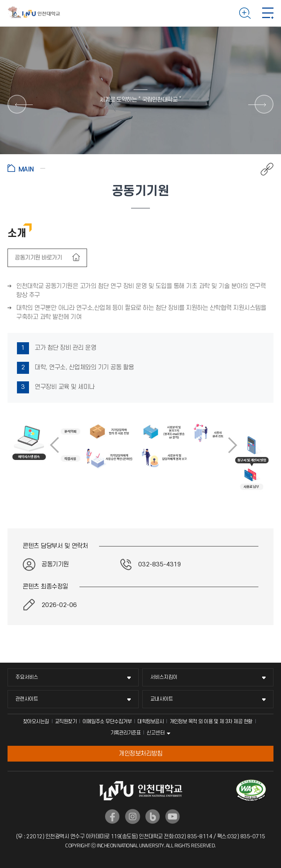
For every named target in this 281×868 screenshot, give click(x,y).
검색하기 (245, 13)
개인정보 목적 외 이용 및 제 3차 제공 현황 (211, 722)
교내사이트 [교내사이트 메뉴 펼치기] (162, 699)
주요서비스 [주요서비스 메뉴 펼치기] (27, 677)
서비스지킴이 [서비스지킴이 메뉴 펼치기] (164, 677)
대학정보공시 (150, 722)
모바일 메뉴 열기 (268, 13)
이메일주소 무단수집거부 (107, 722)
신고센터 (156, 733)
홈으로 (26, 168)
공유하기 (263, 169)
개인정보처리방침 (140, 754)
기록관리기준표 (126, 733)
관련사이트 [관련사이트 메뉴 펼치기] (27, 699)
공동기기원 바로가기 (39, 258)
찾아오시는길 (36, 722)
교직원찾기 (66, 722)
